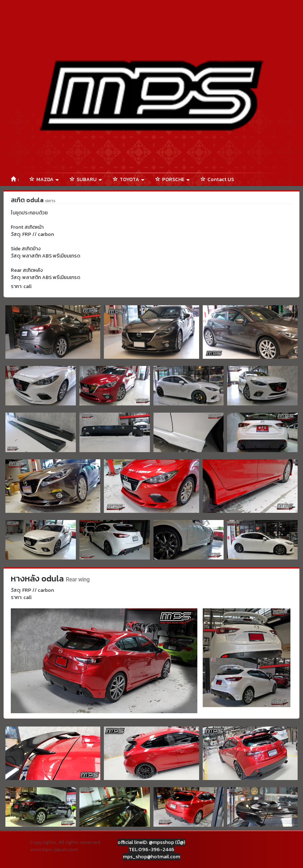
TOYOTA (129, 179)
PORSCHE (173, 179)
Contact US (217, 179)
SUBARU (86, 179)
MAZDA (44, 179)
